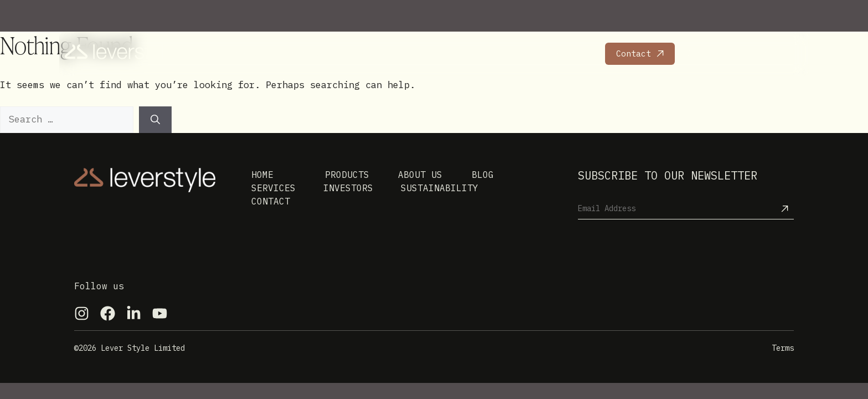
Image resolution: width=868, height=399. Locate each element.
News (425, 53)
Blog (483, 175)
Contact (634, 53)
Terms (783, 348)
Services (311, 53)
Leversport (768, 53)
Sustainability (559, 53)
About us (420, 175)
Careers (703, 53)
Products (249, 53)
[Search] (155, 120)
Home (197, 53)
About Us (373, 53)
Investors (480, 53)
